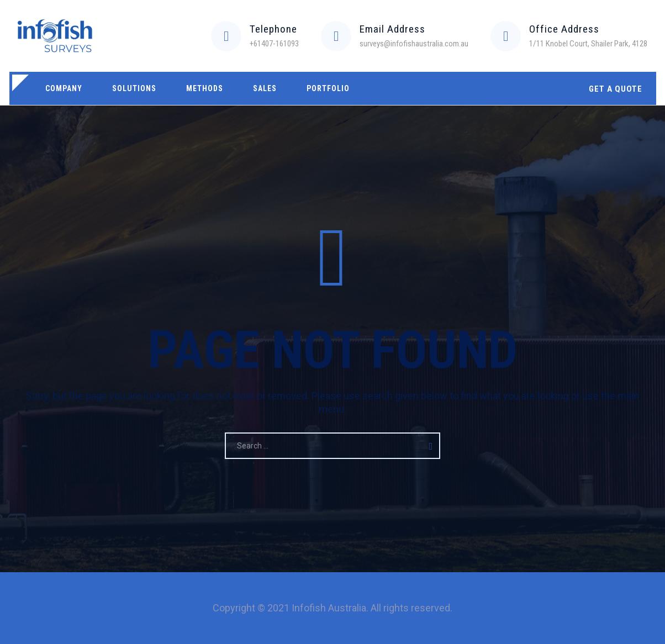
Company (64, 88)
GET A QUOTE (616, 89)
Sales (265, 88)
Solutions (134, 88)
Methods (205, 88)
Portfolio (328, 88)
